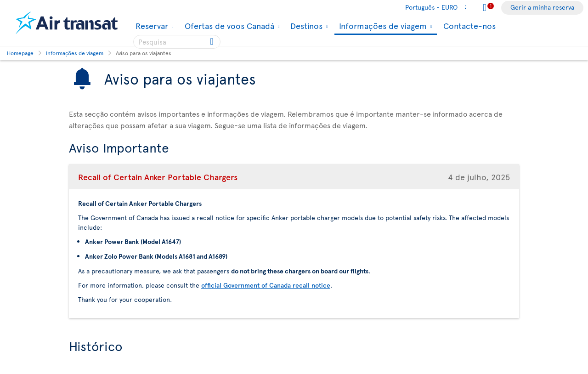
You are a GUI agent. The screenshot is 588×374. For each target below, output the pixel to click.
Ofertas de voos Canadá (228, 26)
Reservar (151, 26)
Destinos (305, 26)
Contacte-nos (469, 25)
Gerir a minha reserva (542, 7)
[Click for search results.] (212, 42)
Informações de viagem (382, 26)
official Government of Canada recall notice (266, 285)
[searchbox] (177, 42)
